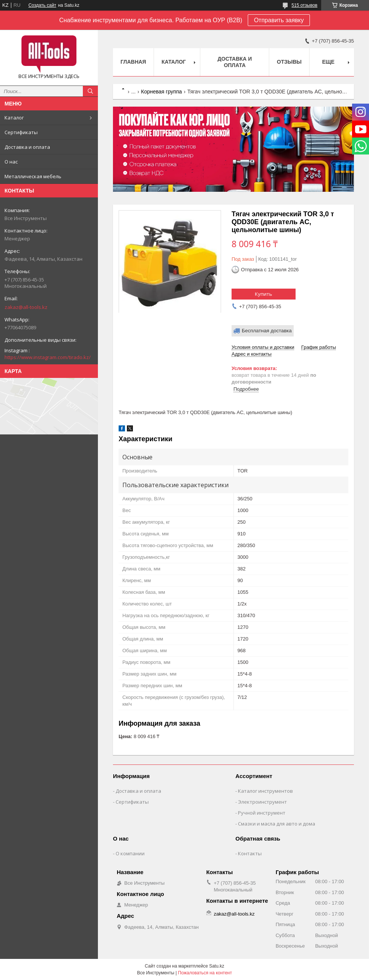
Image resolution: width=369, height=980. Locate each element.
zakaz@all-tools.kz (26, 307)
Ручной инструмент (262, 813)
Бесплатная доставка (267, 331)
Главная (133, 62)
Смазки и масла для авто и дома (277, 824)
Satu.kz (217, 966)
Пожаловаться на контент (205, 973)
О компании (130, 853)
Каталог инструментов (265, 791)
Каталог (14, 118)
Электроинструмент (262, 802)
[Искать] (90, 91)
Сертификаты (21, 132)
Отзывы (289, 62)
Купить (264, 294)
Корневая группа (162, 92)
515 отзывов (304, 5)
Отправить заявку (279, 20)
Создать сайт (42, 5)
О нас (11, 162)
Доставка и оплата (27, 147)
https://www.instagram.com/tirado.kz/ (48, 357)
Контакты (250, 853)
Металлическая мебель (33, 176)
